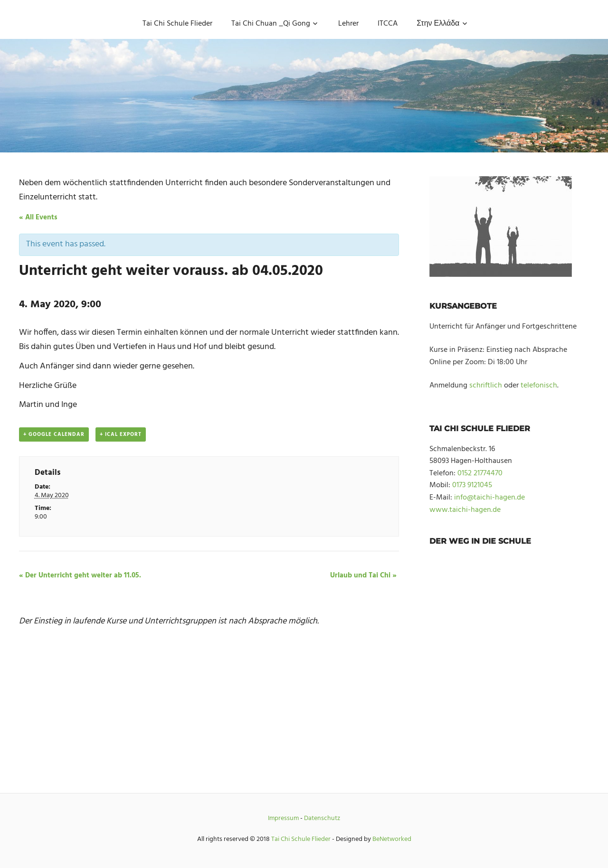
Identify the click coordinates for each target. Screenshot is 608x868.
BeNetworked (392, 839)
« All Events (38, 217)
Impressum (283, 818)
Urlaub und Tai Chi (363, 576)
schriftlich (486, 386)
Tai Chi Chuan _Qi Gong (271, 24)
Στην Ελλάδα (438, 24)
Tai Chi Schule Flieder (177, 24)
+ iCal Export (121, 434)
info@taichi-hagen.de (489, 498)
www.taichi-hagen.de (465, 510)
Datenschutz (322, 818)
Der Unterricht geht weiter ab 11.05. (80, 576)
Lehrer (348, 24)
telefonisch (539, 386)
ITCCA (388, 24)
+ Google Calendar (54, 434)
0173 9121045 (472, 485)
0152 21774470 (480, 473)
